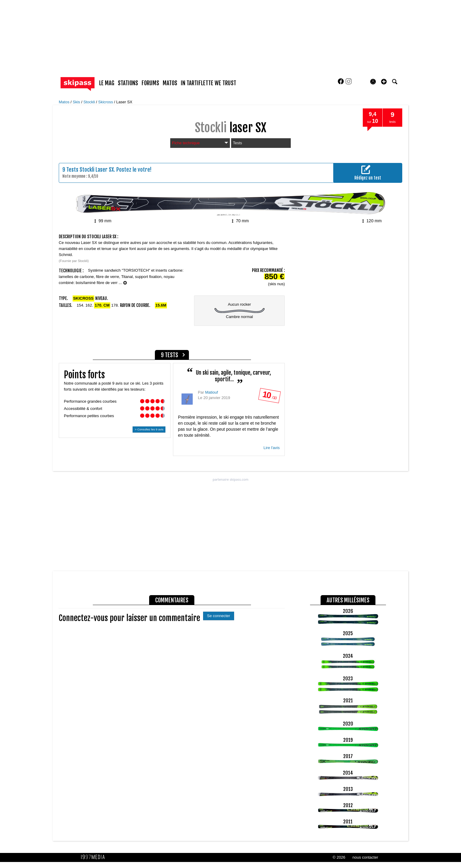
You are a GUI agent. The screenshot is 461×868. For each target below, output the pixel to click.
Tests (237, 143)
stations (128, 83)
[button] (384, 82)
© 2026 (339, 857)
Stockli (90, 102)
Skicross (106, 102)
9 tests (169, 355)
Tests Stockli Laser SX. (91, 170)
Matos (65, 102)
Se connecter (219, 616)
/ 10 (269, 397)
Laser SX (124, 102)
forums (150, 83)
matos (170, 83)
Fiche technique (200, 143)
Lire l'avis (271, 448)
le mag (107, 83)
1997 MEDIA (95, 857)
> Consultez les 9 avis (149, 429)
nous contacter (365, 857)
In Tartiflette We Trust (209, 83)
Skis (77, 102)
